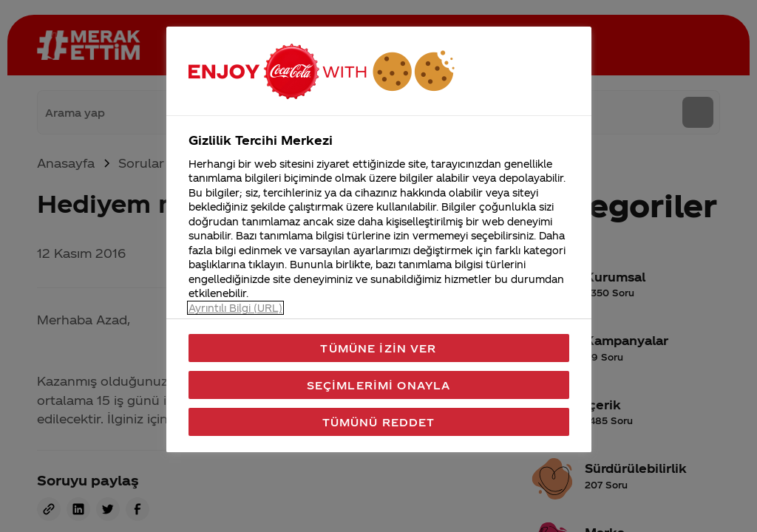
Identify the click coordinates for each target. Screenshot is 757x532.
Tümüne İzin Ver (378, 348)
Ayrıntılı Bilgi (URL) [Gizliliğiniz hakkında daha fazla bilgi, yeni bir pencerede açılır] (235, 308)
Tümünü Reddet (379, 422)
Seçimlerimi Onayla (379, 385)
